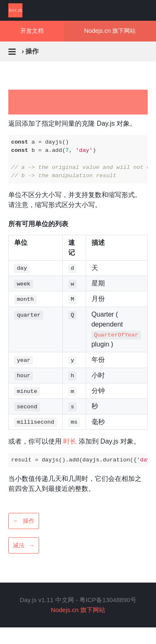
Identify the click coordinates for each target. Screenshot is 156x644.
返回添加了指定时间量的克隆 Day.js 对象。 (72, 123)
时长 (70, 441)
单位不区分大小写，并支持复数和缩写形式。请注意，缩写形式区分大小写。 (75, 200)
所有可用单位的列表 (38, 224)
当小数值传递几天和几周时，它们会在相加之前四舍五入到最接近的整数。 (75, 484)
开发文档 (32, 31)
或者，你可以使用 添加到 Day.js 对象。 (74, 441)
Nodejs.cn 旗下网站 (110, 31)
